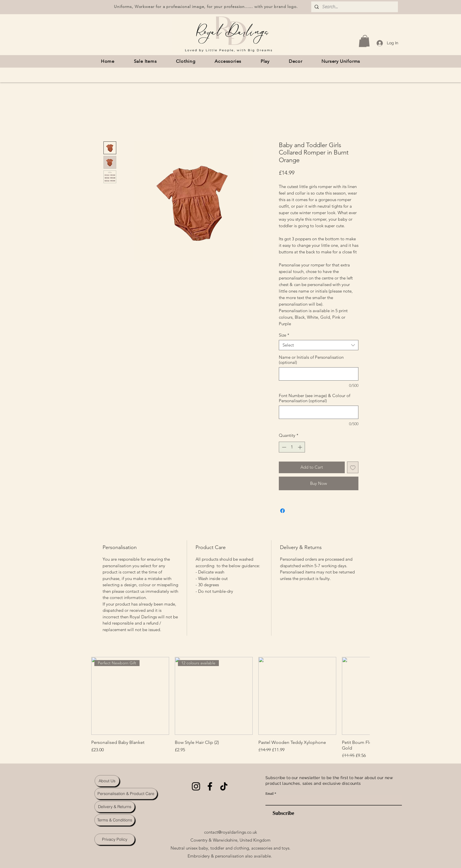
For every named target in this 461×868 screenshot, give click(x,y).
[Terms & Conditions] (115, 820)
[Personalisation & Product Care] (126, 794)
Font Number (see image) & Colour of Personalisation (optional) (314, 398)
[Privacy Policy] (115, 839)
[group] (230, 708)
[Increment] (301, 447)
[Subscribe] (280, 813)
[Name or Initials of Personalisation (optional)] (319, 374)
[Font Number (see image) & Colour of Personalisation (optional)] (319, 412)
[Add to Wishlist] (353, 467)
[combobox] (319, 345)
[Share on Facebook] (283, 511)
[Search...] (354, 7)
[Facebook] (210, 786)
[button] (365, 41)
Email (270, 794)
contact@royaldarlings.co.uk (230, 832)
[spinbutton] (292, 447)
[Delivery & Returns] (115, 807)
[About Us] (107, 781)
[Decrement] (284, 447)
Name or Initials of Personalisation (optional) (311, 360)
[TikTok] (224, 786)
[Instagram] (196, 786)
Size (284, 335)
